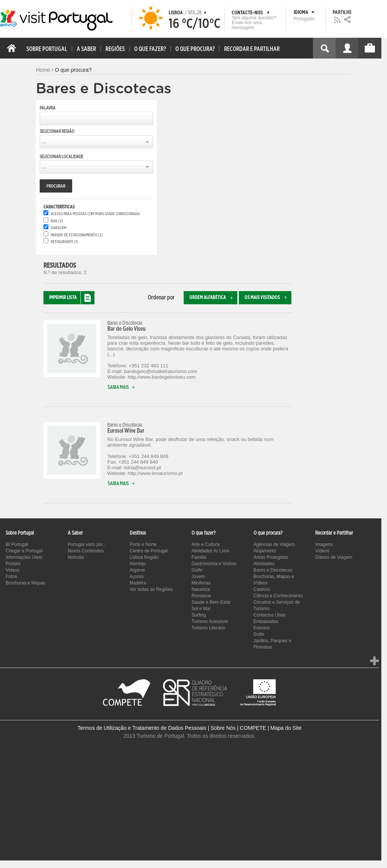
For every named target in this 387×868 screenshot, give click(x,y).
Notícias (76, 557)
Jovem (198, 577)
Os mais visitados (268, 298)
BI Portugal (17, 544)
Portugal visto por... (87, 544)
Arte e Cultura (206, 544)
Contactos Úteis (270, 615)
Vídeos (322, 551)
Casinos (262, 589)
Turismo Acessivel (210, 621)
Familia (199, 557)
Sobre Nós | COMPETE (238, 728)
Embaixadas (266, 621)
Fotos (11, 577)
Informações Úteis (24, 557)
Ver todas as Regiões (151, 589)
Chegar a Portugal (24, 551)
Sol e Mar (201, 609)
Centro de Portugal (149, 551)
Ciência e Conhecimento (278, 596)
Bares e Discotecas (273, 570)
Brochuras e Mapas (25, 583)
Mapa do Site (286, 728)
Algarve (137, 570)
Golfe (197, 570)
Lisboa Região (144, 557)
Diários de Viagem (334, 557)
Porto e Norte (143, 544)
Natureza (201, 589)
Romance (201, 596)
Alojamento (265, 551)
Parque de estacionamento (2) (77, 235)
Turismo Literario (209, 628)
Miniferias (201, 583)
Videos (12, 570)
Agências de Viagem (274, 544)
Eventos (262, 628)
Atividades (264, 564)
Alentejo (138, 564)
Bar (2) (57, 221)
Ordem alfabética (213, 298)
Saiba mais (123, 388)
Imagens (324, 544)
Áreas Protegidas (271, 557)
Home (43, 70)
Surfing (199, 615)
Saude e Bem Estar (211, 602)
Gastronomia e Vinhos (214, 564)
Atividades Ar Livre (210, 551)
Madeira (138, 583)
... (44, 142)
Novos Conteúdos (86, 551)
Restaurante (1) (64, 242)
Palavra (48, 108)
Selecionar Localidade (61, 157)
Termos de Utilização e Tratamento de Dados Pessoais (142, 728)
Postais (13, 564)
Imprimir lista (72, 298)
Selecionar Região (57, 131)
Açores (137, 577)
